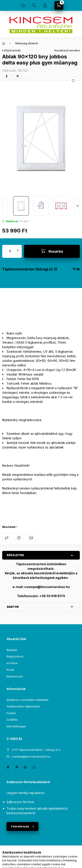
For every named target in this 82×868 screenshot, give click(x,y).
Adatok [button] (13, 607)
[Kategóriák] (23, 5)
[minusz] (18, 254)
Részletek (9, 527)
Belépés (12, 650)
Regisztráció (15, 656)
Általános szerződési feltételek (28, 700)
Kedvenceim (15, 676)
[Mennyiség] (10, 251)
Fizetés (11, 713)
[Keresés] (34, 5)
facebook (8, 767)
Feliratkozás (20, 826)
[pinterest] (17, 76)
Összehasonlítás (7, 538)
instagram (25, 767)
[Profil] (45, 5)
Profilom (12, 663)
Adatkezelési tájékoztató (23, 706)
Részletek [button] (15, 555)
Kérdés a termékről (19, 538)
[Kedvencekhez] (73, 81)
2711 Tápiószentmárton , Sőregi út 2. (36, 750)
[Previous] (5, 206)
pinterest (17, 767)
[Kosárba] (52, 251)
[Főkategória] (4, 43)
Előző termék (12, 50)
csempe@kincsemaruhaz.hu (31, 756)
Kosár (10, 670)
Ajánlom (31, 538)
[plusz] (18, 248)
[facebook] (7, 76)
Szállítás (12, 720)
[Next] (77, 206)
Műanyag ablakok (27, 43)
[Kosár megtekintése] (59, 5)
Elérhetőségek (16, 726)
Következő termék (66, 50)
